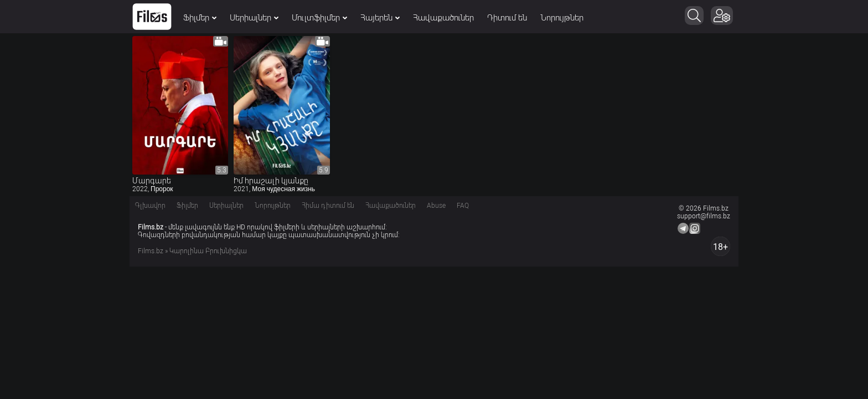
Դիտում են (507, 18)
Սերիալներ (254, 18)
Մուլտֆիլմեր (319, 18)
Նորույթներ (562, 18)
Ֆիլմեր (200, 18)
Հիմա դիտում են (328, 206)
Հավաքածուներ (443, 18)
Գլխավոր (150, 206)
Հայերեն (380, 18)
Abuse (436, 206)
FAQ (463, 206)
